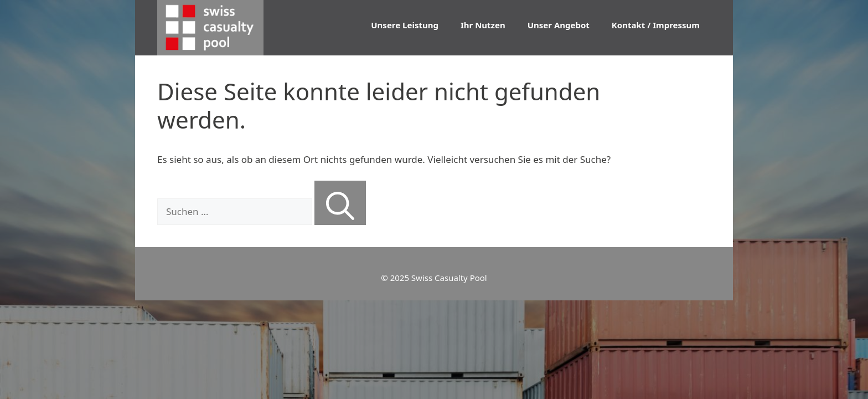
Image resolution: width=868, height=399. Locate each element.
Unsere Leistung (405, 25)
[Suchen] (340, 203)
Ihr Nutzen (483, 25)
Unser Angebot (559, 25)
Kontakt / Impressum (656, 25)
